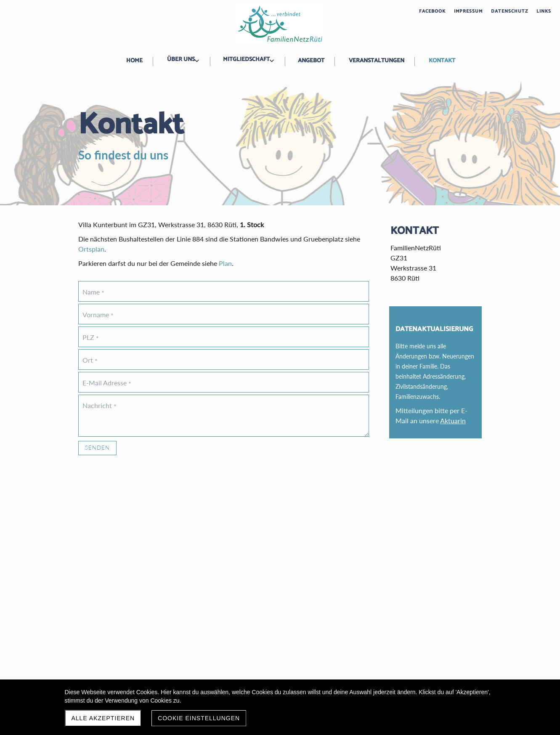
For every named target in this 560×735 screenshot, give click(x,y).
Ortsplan (91, 249)
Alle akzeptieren (103, 718)
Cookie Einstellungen (199, 718)
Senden (97, 448)
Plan (225, 263)
